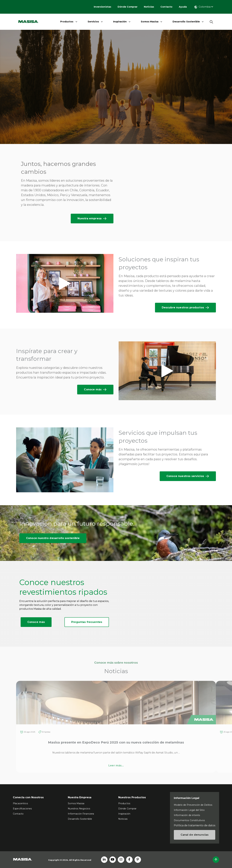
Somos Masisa (150, 22)
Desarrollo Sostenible (186, 22)
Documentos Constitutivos (189, 820)
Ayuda (183, 7)
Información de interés (187, 815)
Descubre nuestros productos (185, 308)
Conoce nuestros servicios (188, 476)
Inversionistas (102, 7)
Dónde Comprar (128, 7)
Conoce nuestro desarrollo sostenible (53, 538)
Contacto (166, 7)
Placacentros (20, 803)
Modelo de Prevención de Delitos (193, 805)
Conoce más (95, 390)
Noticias (149, 7)
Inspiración (120, 22)
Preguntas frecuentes (87, 622)
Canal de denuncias (195, 835)
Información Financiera (81, 814)
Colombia (204, 7)
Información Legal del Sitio (189, 810)
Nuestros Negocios (79, 809)
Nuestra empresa (92, 219)
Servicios (93, 22)
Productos (67, 22)
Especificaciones (22, 809)
